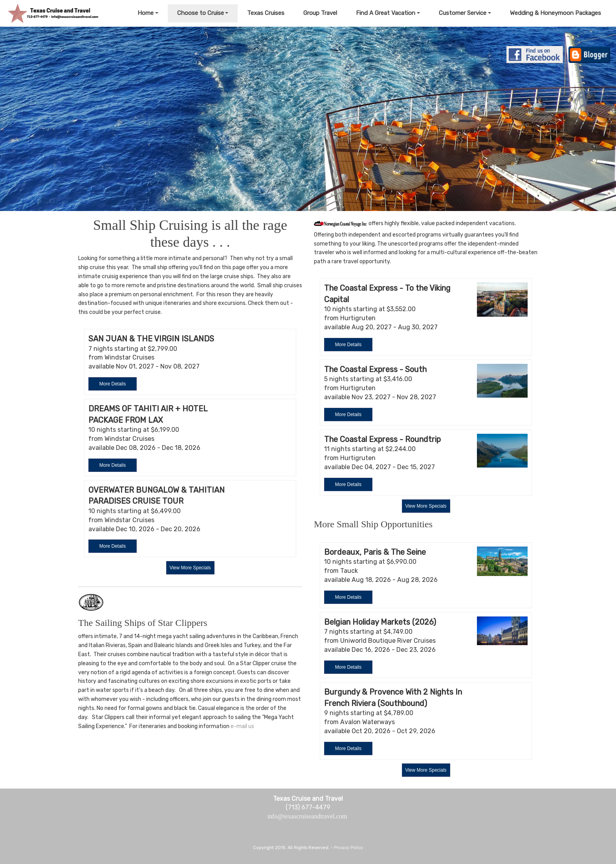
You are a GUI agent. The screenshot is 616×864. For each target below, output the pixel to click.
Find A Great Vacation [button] (386, 13)
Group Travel (320, 13)
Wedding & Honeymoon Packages (555, 13)
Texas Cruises (266, 13)
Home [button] (146, 13)
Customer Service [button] (463, 13)
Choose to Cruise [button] (201, 13)
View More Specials (190, 568)
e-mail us (242, 726)
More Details (113, 384)
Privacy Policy (348, 848)
